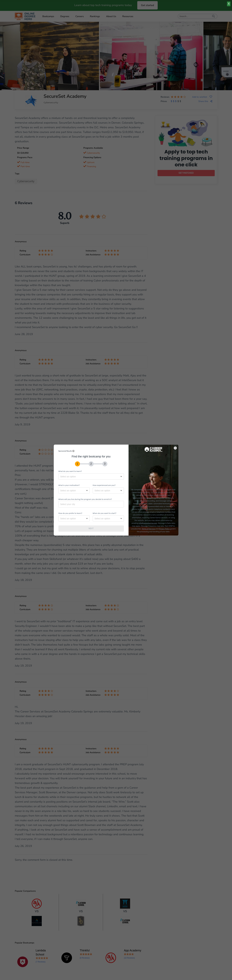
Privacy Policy (164, 529)
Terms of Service (149, 529)
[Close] (177, 446)
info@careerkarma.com (148, 523)
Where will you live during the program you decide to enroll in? (85, 499)
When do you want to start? (105, 513)
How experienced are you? (104, 485)
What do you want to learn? (70, 471)
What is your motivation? (69, 485)
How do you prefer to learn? (70, 513)
